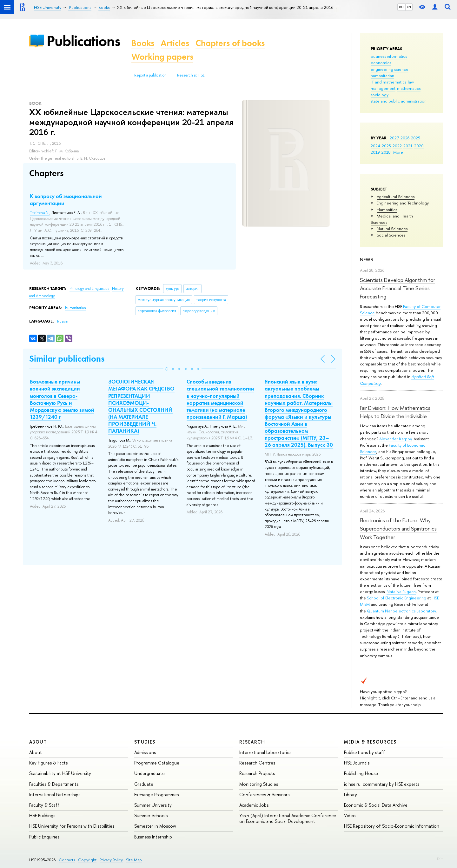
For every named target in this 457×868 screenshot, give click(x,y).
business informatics (389, 56)
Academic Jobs (254, 805)
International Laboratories (265, 752)
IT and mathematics (388, 82)
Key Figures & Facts (48, 763)
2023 (386, 146)
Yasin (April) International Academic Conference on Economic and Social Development (288, 818)
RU (401, 7)
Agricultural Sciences (396, 197)
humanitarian (382, 76)
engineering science (390, 69)
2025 (416, 138)
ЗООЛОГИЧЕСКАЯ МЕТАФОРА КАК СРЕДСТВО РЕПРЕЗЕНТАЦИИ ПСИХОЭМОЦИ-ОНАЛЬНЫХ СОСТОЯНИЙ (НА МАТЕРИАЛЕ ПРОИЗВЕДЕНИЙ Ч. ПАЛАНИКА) (141, 406)
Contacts (67, 860)
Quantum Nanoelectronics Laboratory (401, 611)
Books (143, 43)
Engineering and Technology (403, 203)
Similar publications (67, 359)
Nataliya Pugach (401, 591)
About (38, 742)
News (367, 260)
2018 (386, 152)
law (411, 82)
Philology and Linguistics (90, 289)
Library (351, 795)
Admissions (145, 752)
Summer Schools (151, 815)
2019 (375, 152)
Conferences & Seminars (264, 795)
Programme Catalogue (157, 763)
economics (381, 63)
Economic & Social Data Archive (376, 805)
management (383, 88)
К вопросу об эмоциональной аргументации (66, 200)
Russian (63, 321)
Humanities (387, 210)
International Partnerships (55, 795)
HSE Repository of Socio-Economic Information (392, 826)
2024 (375, 146)
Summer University (153, 805)
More (398, 152)
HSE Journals (357, 763)
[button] (167, 369)
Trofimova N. (40, 213)
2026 (405, 138)
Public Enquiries (44, 837)
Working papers (162, 57)
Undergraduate (149, 773)
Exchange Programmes (156, 795)
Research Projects (257, 773)
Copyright (87, 860)
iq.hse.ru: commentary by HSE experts (382, 784)
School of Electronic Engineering (397, 598)
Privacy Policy (111, 860)
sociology (380, 95)
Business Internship (153, 837)
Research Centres (257, 763)
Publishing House (361, 773)
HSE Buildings (42, 815)
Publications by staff (364, 752)
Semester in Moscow (155, 826)
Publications (83, 41)
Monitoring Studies (259, 784)
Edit (440, 859)
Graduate (144, 784)
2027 (394, 138)
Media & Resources (370, 742)
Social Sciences (391, 235)
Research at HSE (191, 75)
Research (252, 742)
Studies (145, 742)
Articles (175, 43)
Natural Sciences (392, 229)
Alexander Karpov (395, 439)
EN (409, 7)
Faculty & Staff (44, 805)
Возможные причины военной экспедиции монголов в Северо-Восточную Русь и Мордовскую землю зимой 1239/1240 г (62, 399)
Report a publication (150, 75)
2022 (397, 146)
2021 (408, 146)
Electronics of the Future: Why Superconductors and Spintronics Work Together (398, 529)
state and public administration (399, 101)
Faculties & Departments (54, 784)
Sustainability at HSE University (60, 773)
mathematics (409, 88)
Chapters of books (230, 43)
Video (350, 815)
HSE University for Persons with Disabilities (72, 826)
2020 (419, 146)
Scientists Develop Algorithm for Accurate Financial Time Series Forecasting (397, 288)
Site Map (134, 860)
